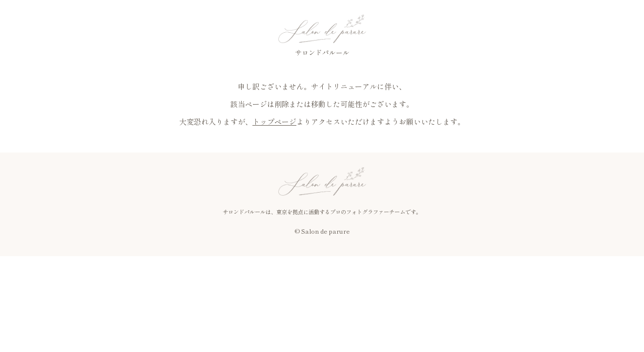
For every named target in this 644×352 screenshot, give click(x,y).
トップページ (274, 121)
